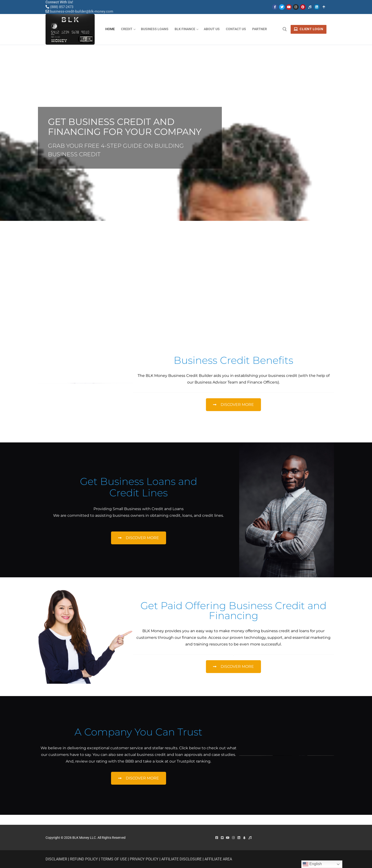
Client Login (308, 29)
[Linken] (317, 7)
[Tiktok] (310, 7)
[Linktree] (324, 7)
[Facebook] (275, 7)
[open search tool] (285, 29)
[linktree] (244, 838)
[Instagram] (296, 7)
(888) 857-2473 (62, 7)
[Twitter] (282, 7)
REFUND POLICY (84, 859)
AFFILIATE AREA (218, 859)
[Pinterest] (303, 7)
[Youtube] (289, 7)
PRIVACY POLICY (144, 859)
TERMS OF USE (114, 859)
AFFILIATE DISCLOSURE (181, 859)
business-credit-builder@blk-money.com (82, 11)
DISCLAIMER (56, 859)
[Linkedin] (239, 838)
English (312, 864)
